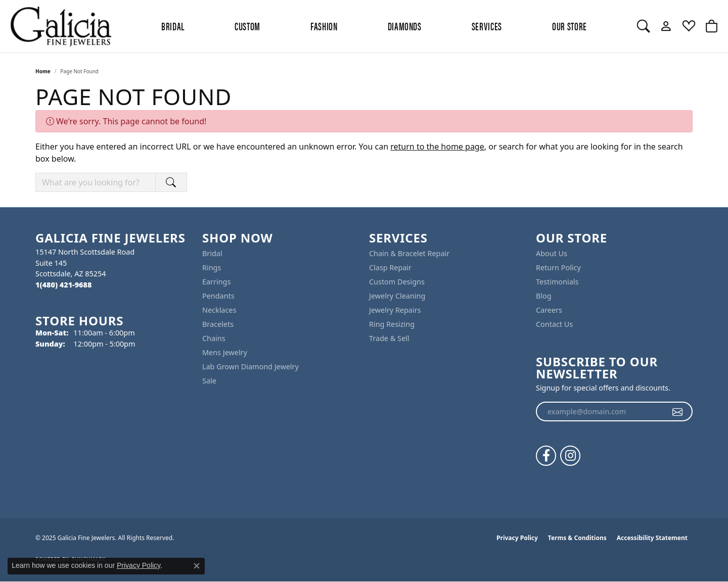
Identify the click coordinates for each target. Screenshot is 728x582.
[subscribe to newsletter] (678, 412)
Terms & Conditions (577, 538)
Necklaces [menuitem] (219, 310)
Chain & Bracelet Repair (409, 253)
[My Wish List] (689, 26)
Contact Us (554, 324)
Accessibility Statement (652, 538)
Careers (549, 310)
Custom (247, 26)
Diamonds (405, 26)
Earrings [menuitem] (216, 282)
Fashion (324, 26)
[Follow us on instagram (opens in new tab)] (570, 456)
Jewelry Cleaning (397, 296)
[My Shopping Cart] (712, 26)
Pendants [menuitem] (218, 296)
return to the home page (437, 147)
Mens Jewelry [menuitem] (225, 352)
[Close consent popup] (197, 566)
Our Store (570, 26)
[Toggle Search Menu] (643, 26)
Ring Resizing (392, 324)
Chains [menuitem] (214, 338)
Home (43, 71)
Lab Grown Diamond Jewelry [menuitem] (251, 367)
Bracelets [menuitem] (218, 324)
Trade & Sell (389, 338)
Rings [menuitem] (212, 268)
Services (487, 26)
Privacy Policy (517, 538)
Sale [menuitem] (209, 381)
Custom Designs (397, 282)
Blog (544, 296)
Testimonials (557, 282)
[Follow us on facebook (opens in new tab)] (546, 456)
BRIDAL (173, 26)
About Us (552, 253)
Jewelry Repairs (395, 310)
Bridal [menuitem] (212, 253)
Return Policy (558, 268)
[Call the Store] (63, 285)
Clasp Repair (390, 268)
